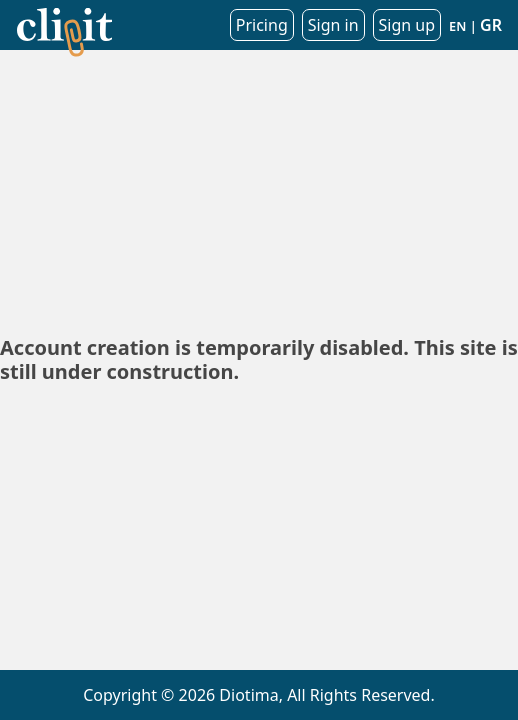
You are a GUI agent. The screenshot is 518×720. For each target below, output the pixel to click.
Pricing (262, 25)
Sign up (407, 25)
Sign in (333, 25)
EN (457, 26)
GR (491, 25)
